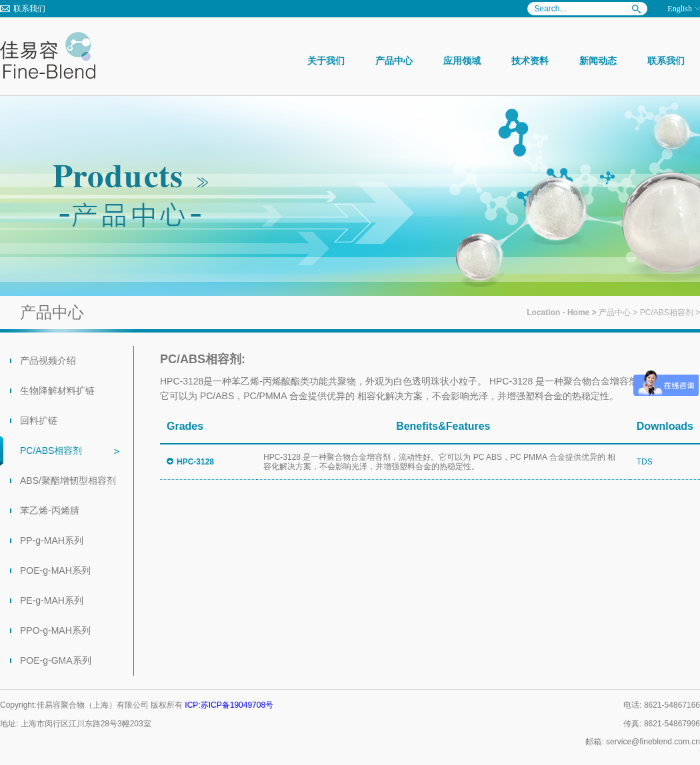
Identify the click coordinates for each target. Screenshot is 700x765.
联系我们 (29, 9)
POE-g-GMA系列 (56, 660)
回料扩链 (39, 420)
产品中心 (394, 61)
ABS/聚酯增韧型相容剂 (68, 480)
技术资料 (530, 61)
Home (578, 313)
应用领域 (462, 61)
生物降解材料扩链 (57, 390)
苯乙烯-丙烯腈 (50, 510)
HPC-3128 (195, 462)
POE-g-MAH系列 (55, 570)
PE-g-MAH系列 (52, 600)
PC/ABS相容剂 (667, 313)
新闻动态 (598, 61)
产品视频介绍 (48, 361)
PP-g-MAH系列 (52, 540)
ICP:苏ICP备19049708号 (229, 705)
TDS (645, 462)
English (680, 9)
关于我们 (326, 61)
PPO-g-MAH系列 (55, 630)
